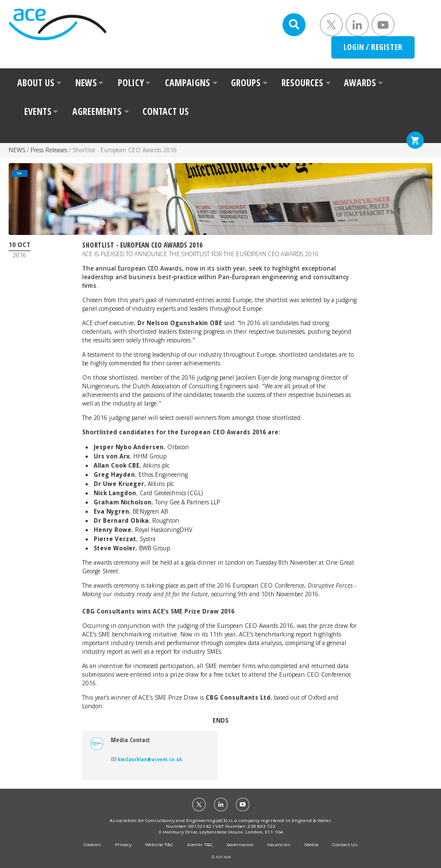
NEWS (86, 83)
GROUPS (246, 83)
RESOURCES (302, 83)
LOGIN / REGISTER (373, 47)
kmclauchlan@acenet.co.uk (146, 759)
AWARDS (360, 83)
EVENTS (38, 111)
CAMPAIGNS (187, 83)
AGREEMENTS (97, 111)
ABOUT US (36, 83)
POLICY (131, 83)
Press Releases (49, 150)
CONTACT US (166, 111)
